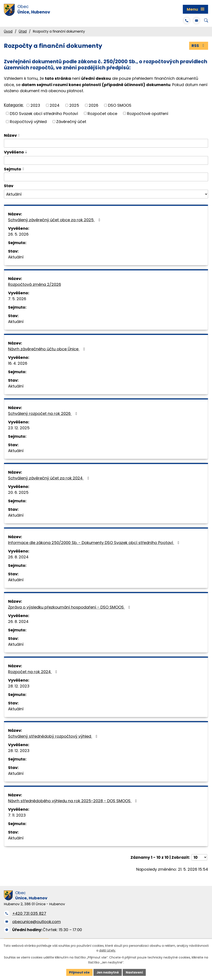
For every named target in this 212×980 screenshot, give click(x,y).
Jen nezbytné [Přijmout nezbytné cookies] (108, 972)
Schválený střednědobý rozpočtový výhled (54, 736)
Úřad (23, 31)
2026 (93, 105)
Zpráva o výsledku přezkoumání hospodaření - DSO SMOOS (70, 607)
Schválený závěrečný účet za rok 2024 (49, 478)
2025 (74, 105)
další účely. (108, 950)
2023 (35, 105)
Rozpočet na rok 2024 (33, 672)
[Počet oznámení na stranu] (199, 857)
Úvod (8, 31)
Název (10, 135)
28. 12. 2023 (19, 686)
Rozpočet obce (102, 114)
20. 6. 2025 (18, 492)
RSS (199, 46)
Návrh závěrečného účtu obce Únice (47, 349)
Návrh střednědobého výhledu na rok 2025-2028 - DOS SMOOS (73, 801)
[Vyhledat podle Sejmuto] (106, 177)
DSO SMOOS (120, 105)
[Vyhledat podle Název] (106, 143)
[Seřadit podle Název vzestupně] (19, 134)
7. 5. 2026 (17, 299)
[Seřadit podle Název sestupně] (19, 136)
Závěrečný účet (71, 122)
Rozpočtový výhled (28, 122)
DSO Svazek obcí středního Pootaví (44, 114)
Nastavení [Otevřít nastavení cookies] (135, 972)
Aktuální (16, 257)
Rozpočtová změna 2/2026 (35, 284)
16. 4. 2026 (18, 363)
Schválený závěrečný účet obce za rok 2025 (55, 220)
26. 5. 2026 (18, 234)
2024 (55, 105)
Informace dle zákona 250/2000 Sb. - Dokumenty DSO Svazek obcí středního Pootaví (95, 543)
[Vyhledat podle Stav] (106, 194)
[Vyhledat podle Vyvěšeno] (106, 161)
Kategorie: (14, 105)
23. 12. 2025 (19, 428)
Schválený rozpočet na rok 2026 (43, 413)
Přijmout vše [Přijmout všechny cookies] (79, 972)
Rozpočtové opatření (148, 114)
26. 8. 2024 (18, 557)
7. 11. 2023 (17, 815)
